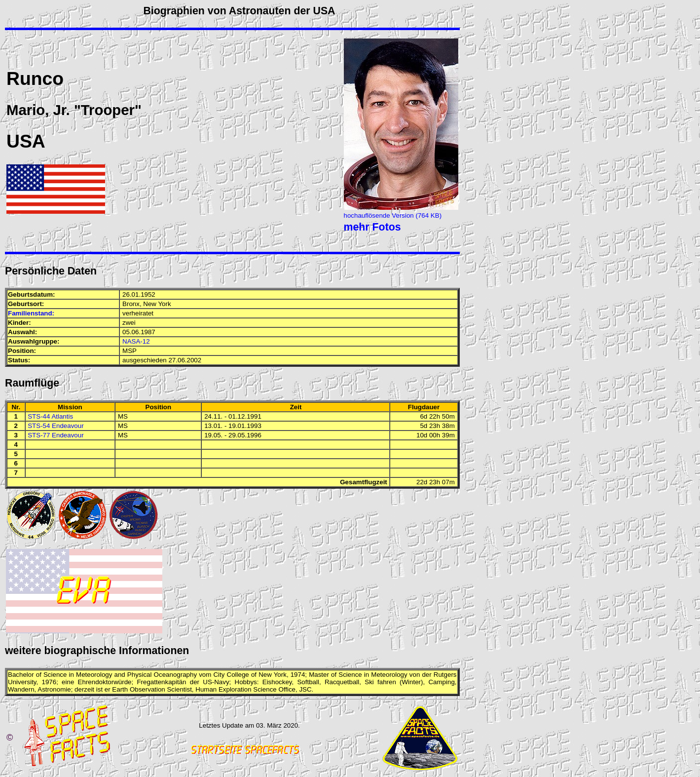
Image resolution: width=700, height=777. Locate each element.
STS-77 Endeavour (55, 435)
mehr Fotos (372, 227)
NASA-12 (136, 341)
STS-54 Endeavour (55, 426)
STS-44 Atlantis (50, 416)
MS (123, 416)
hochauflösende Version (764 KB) (393, 215)
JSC (305, 689)
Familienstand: (31, 313)
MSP (129, 351)
